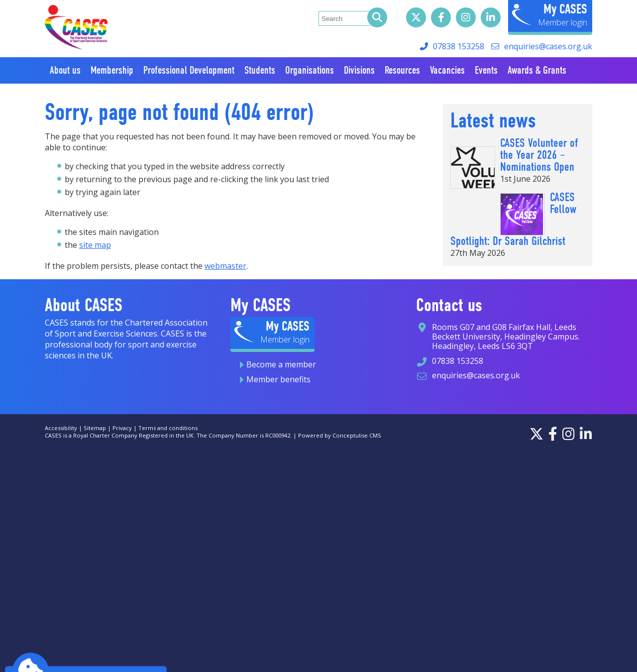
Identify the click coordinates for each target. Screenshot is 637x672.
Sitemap (95, 428)
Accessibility (61, 428)
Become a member (281, 364)
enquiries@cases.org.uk (548, 46)
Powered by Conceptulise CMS (340, 435)
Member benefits (278, 379)
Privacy (122, 428)
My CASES (565, 9)
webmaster (225, 266)
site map (95, 245)
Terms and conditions (168, 428)
